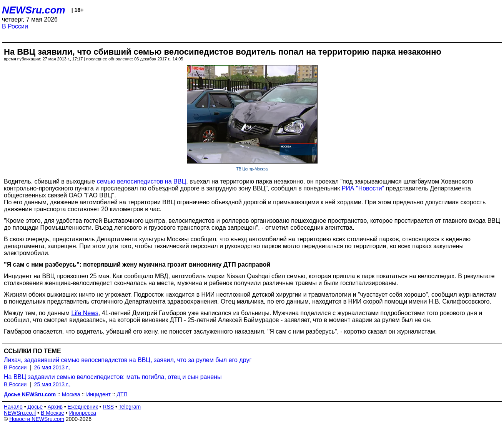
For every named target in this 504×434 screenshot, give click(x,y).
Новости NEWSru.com (37, 419)
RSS (108, 407)
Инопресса (83, 413)
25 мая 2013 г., (52, 384)
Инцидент (98, 394)
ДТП (122, 394)
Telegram (130, 407)
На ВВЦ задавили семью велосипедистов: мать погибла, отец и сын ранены (113, 377)
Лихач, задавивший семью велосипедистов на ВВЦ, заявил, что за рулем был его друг (128, 360)
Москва (71, 394)
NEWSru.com (34, 10)
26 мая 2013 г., (52, 367)
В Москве (52, 413)
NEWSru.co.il (20, 413)
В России (15, 26)
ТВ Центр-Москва (252, 169)
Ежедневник (83, 407)
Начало (13, 407)
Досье (35, 407)
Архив (55, 407)
